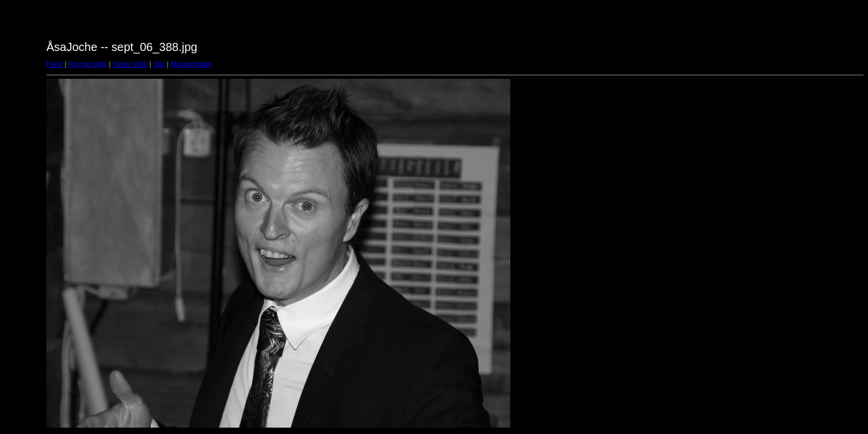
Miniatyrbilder (191, 64)
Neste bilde (130, 64)
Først (55, 64)
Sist (159, 64)
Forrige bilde (88, 64)
